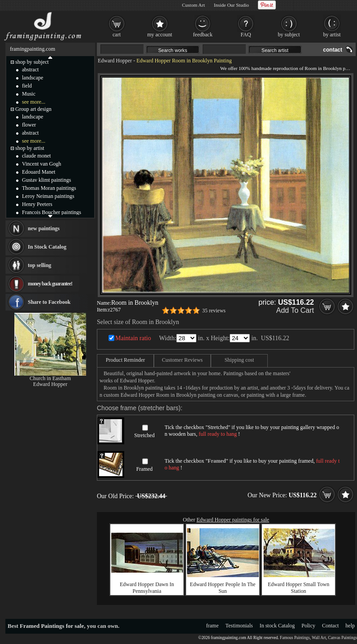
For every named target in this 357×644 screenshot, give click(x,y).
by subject (289, 35)
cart (117, 35)
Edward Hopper (115, 61)
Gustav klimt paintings (46, 180)
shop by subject (32, 62)
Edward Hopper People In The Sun (222, 588)
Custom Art (194, 5)
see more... (34, 102)
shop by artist (30, 148)
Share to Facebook (49, 302)
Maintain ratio (133, 338)
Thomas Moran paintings (49, 188)
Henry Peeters (37, 204)
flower (29, 125)
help (350, 626)
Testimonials (239, 626)
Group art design (33, 109)
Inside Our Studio (231, 5)
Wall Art (319, 638)
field (27, 86)
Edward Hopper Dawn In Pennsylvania (147, 588)
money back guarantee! (50, 284)
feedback (202, 35)
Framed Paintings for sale (52, 626)
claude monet (36, 156)
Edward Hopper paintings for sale (233, 520)
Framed (145, 469)
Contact (330, 626)
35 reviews (214, 311)
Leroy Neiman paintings (48, 196)
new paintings (44, 228)
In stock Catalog (277, 626)
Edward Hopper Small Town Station (298, 588)
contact (333, 50)
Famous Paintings (295, 638)
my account (160, 35)
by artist (332, 35)
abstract (30, 70)
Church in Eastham (50, 378)
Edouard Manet (39, 172)
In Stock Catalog (47, 247)
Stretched (144, 435)
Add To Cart (295, 310)
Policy (308, 626)
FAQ (246, 35)
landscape (33, 78)
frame (213, 626)
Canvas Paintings (342, 638)
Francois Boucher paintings (52, 212)
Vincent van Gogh (41, 164)
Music (29, 94)
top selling (39, 265)
